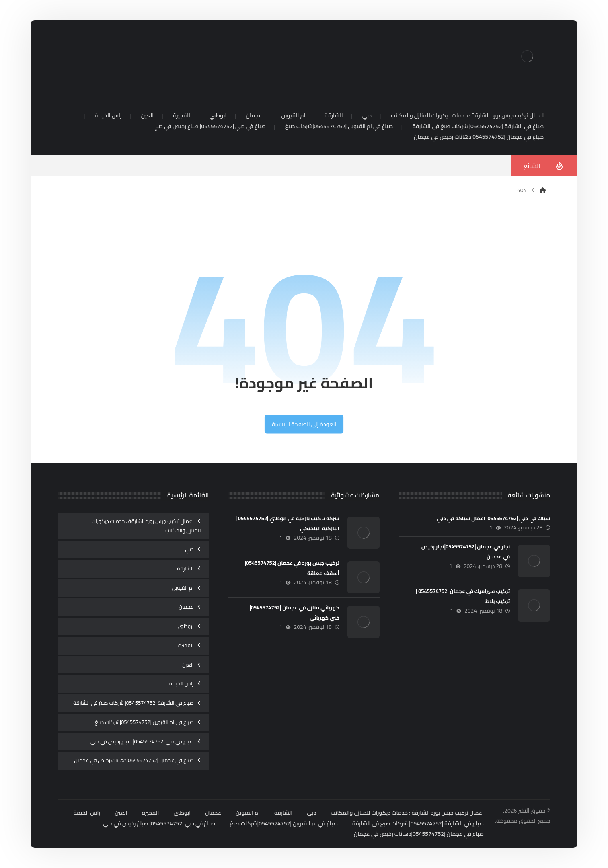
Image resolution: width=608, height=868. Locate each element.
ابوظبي (186, 626)
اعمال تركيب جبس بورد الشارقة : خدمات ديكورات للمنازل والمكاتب (146, 526)
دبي (189, 549)
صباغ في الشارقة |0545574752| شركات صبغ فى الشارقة (133, 703)
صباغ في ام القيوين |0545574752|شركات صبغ (144, 722)
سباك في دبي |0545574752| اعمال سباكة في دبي (493, 518)
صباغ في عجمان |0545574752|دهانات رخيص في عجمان (134, 760)
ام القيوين (183, 588)
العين (188, 665)
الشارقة (186, 568)
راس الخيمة (182, 683)
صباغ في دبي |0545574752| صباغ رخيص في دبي (142, 741)
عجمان (186, 607)
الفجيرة (186, 645)
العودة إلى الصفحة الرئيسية (304, 424)
